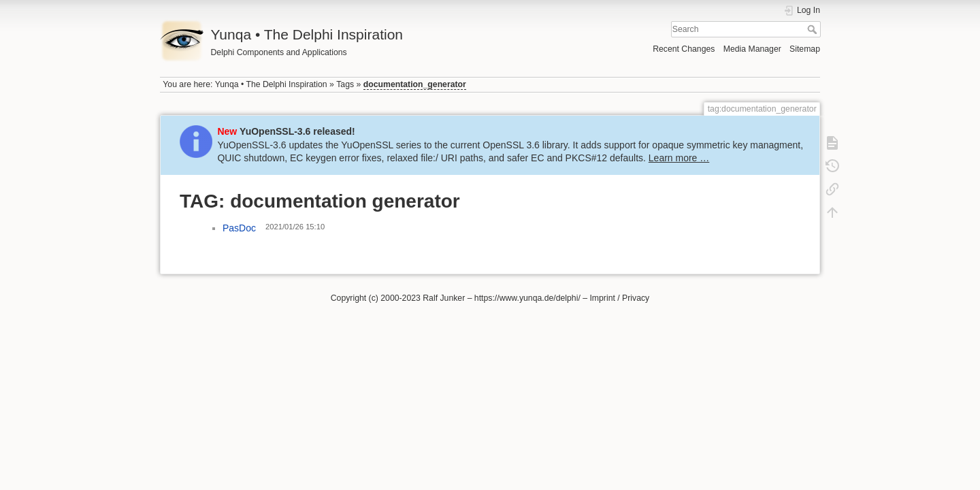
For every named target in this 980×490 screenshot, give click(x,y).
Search (814, 29)
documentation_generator (415, 84)
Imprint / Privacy (619, 298)
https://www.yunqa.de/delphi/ (527, 298)
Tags (345, 84)
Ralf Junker (444, 298)
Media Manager (752, 49)
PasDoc (239, 228)
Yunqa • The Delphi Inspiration (271, 84)
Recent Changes (684, 49)
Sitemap (805, 49)
